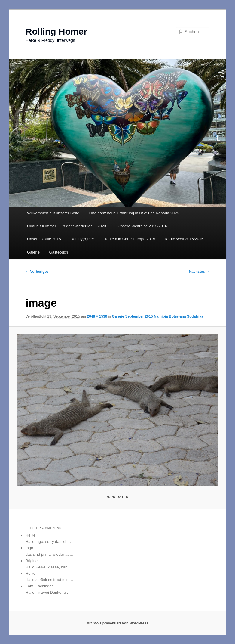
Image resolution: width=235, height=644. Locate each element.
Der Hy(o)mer (82, 239)
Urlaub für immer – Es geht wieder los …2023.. (68, 226)
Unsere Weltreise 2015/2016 (143, 226)
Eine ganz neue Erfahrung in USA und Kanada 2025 (134, 213)
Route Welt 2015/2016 (184, 239)
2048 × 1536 (97, 316)
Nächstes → (199, 272)
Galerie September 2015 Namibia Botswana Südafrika (158, 316)
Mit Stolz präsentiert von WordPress (117, 623)
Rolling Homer (56, 31)
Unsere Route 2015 (44, 239)
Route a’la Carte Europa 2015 (130, 239)
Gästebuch (58, 252)
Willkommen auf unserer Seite (53, 213)
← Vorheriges (37, 272)
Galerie (33, 252)
